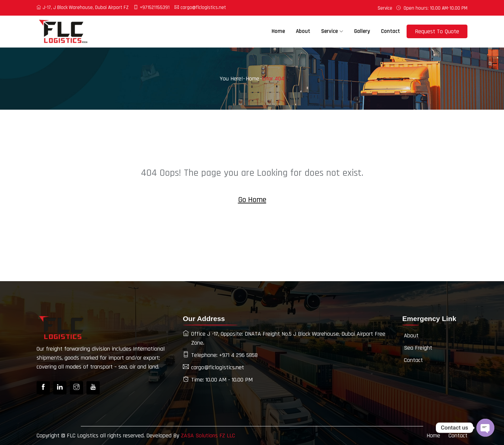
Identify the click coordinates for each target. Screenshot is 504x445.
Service (385, 8)
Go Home (252, 200)
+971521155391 (152, 7)
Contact (390, 31)
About (303, 31)
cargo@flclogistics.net (200, 7)
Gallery (362, 31)
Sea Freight (418, 348)
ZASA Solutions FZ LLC (208, 436)
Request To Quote (437, 31)
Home (278, 31)
